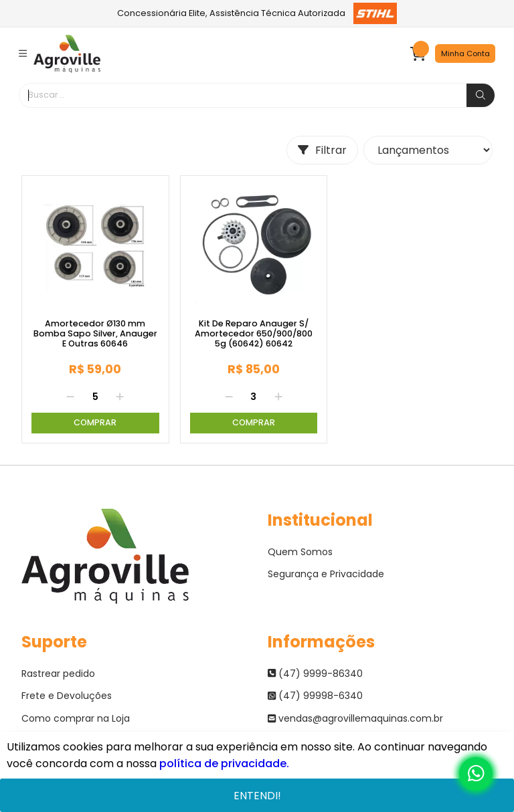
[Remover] (70, 397)
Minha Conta (465, 54)
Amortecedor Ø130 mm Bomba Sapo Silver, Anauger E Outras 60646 (95, 334)
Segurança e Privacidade (326, 574)
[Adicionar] (120, 397)
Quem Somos (300, 552)
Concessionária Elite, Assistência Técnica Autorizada (257, 13)
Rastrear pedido (58, 674)
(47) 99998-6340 (315, 696)
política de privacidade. (224, 764)
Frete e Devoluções (67, 696)
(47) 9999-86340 (315, 674)
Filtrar (322, 150)
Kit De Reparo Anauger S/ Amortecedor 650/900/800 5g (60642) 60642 (254, 334)
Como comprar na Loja (76, 718)
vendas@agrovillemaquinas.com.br (355, 718)
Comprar (95, 422)
